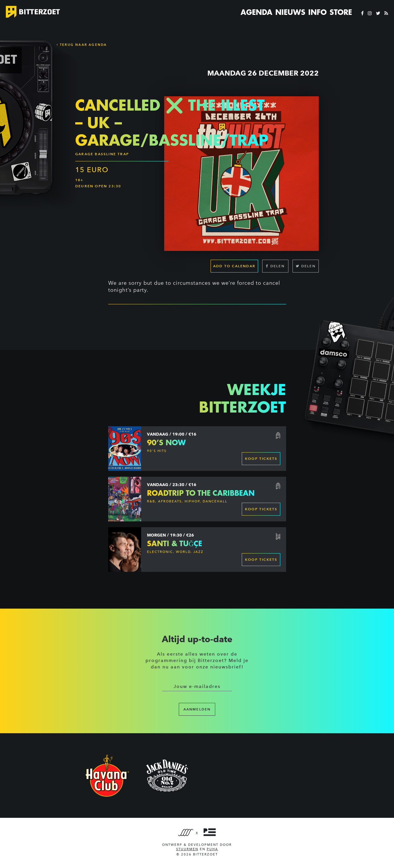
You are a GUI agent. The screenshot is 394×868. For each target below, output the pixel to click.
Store (341, 12)
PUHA (212, 849)
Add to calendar (234, 266)
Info (317, 12)
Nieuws (290, 12)
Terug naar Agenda (82, 45)
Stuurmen (187, 849)
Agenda (256, 12)
